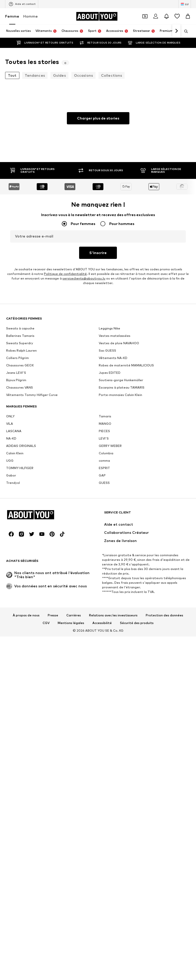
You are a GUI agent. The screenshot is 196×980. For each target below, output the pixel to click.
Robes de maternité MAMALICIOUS (126, 522)
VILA (10, 581)
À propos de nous (26, 930)
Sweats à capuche (20, 486)
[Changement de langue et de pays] (185, 4)
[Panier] (188, 16)
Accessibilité (102, 937)
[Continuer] (176, 31)
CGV (46, 937)
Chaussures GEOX (20, 522)
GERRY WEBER (110, 603)
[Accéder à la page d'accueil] (97, 16)
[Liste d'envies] (177, 16)
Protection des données (164, 930)
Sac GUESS (107, 508)
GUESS (104, 640)
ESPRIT (104, 625)
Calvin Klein (15, 610)
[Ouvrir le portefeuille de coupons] (145, 16)
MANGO (105, 581)
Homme (30, 16)
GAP (102, 633)
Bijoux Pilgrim (16, 537)
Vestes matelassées (115, 493)
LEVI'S (104, 596)
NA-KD (11, 596)
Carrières (74, 930)
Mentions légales (71, 937)
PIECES (104, 588)
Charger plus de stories (98, 118)
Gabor (11, 633)
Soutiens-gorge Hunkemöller (121, 537)
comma (104, 618)
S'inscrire (98, 253)
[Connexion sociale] (11, 848)
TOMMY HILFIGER (20, 625)
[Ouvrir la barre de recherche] (184, 31)
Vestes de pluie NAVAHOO (119, 500)
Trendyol (13, 640)
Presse (53, 930)
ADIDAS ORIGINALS (21, 603)
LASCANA (14, 588)
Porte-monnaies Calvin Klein (120, 552)
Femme (12, 16)
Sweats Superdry (20, 500)
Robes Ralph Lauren (21, 508)
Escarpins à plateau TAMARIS (122, 545)
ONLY (10, 573)
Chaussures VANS (20, 545)
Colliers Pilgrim (17, 515)
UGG (10, 618)
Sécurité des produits (137, 937)
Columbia (106, 610)
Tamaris (105, 573)
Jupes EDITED (110, 530)
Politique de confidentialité (65, 274)
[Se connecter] (156, 16)
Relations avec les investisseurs (113, 930)
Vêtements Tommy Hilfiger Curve (32, 552)
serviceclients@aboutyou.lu (84, 279)
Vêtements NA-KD (113, 515)
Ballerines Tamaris (20, 493)
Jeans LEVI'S (16, 530)
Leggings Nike (109, 486)
